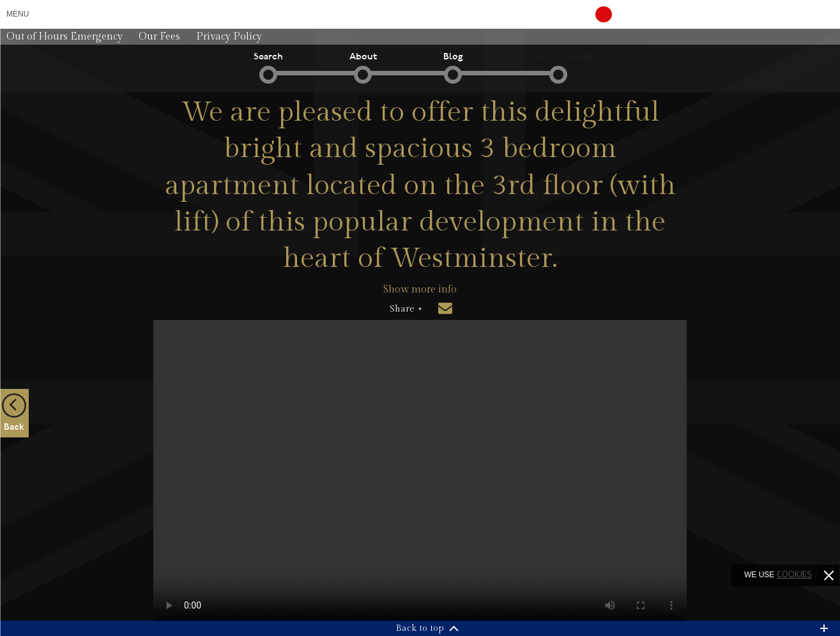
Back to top (420, 628)
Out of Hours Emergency (65, 37)
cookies (794, 574)
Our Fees (159, 37)
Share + (406, 309)
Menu (18, 14)
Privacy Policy (229, 37)
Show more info (420, 290)
